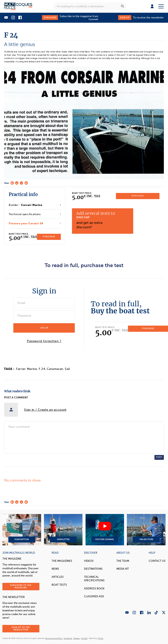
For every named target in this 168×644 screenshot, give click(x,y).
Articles (58, 577)
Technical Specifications (94, 579)
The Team (123, 561)
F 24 (42, 369)
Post (159, 457)
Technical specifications (25, 214)
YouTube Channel (105, 530)
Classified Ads (94, 596)
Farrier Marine (27, 369)
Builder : (25, 205)
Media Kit (123, 569)
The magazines (62, 561)
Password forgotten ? (44, 341)
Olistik (101, 638)
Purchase (49, 237)
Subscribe (50, 18)
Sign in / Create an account (45, 410)
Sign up (125, 18)
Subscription (22, 530)
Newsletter (63, 530)
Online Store (146, 530)
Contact (84, 638)
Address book (94, 589)
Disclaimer (68, 638)
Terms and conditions (54, 638)
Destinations (93, 569)
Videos (89, 561)
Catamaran (55, 369)
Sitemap (76, 638)
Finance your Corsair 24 (26, 223)
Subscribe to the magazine (21, 586)
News (55, 569)
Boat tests (59, 585)
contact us (157, 561)
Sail (67, 369)
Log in (44, 328)
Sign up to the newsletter (21, 629)
